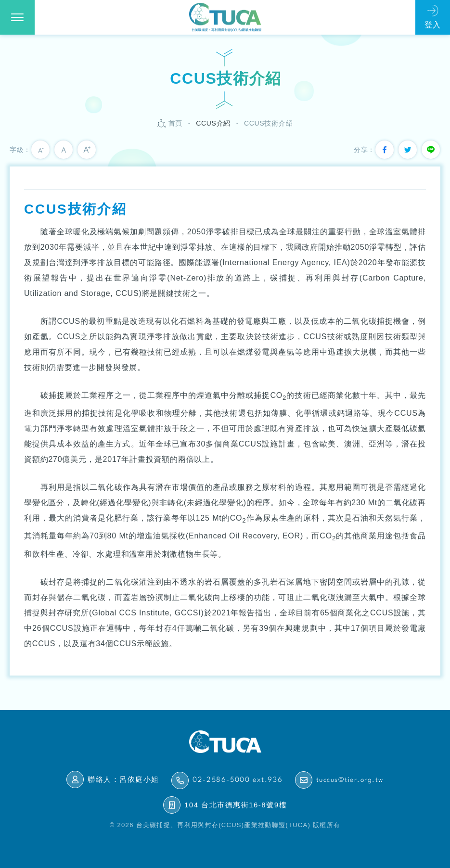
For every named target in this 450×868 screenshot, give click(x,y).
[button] (17, 17)
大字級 (87, 150)
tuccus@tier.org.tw (350, 780)
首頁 (175, 123)
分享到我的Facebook (385, 150)
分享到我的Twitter (408, 150)
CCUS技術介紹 (268, 123)
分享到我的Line (431, 150)
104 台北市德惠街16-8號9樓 (236, 805)
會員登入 (433, 17)
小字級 (40, 150)
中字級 (64, 150)
